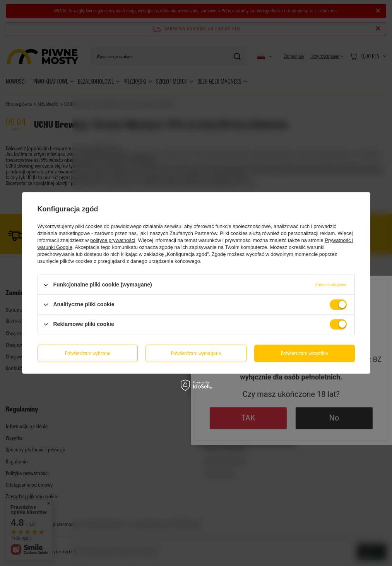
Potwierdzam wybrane (88, 353)
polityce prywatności (113, 240)
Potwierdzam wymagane (196, 353)
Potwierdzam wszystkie (304, 353)
